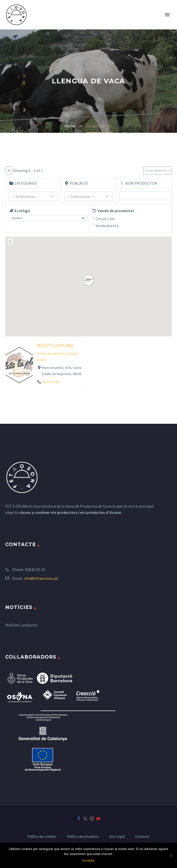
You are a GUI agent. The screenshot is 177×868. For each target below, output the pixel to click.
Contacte (142, 837)
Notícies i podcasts (21, 625)
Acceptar (88, 860)
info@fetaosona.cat (41, 578)
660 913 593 (51, 382)
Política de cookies (42, 837)
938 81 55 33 (35, 570)
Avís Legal (117, 837)
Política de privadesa (83, 837)
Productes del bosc (52, 353)
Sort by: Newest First (157, 171)
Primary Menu (167, 15)
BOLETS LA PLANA (55, 345)
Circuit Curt (105, 219)
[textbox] (33, 197)
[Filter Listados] (9, 170)
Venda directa (107, 226)
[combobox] (33, 196)
